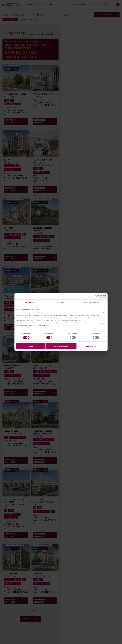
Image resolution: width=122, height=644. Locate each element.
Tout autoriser (91, 346)
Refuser (31, 346)
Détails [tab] (61, 302)
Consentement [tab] (30, 302)
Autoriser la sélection (61, 346)
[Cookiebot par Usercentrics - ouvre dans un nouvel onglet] (97, 296)
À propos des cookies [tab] (92, 302)
